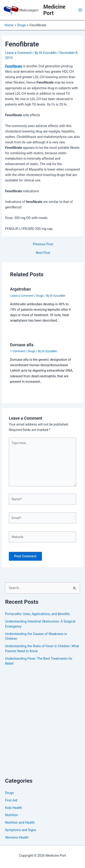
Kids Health (13, 808)
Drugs (40, 296)
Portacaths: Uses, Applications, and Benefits (37, 614)
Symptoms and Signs (21, 830)
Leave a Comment (18, 53)
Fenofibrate (13, 66)
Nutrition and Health (20, 822)
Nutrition (11, 815)
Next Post (43, 253)
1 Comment (17, 351)
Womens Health (17, 837)
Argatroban (20, 289)
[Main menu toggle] (80, 10)
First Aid (11, 800)
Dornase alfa (22, 345)
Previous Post (43, 244)
